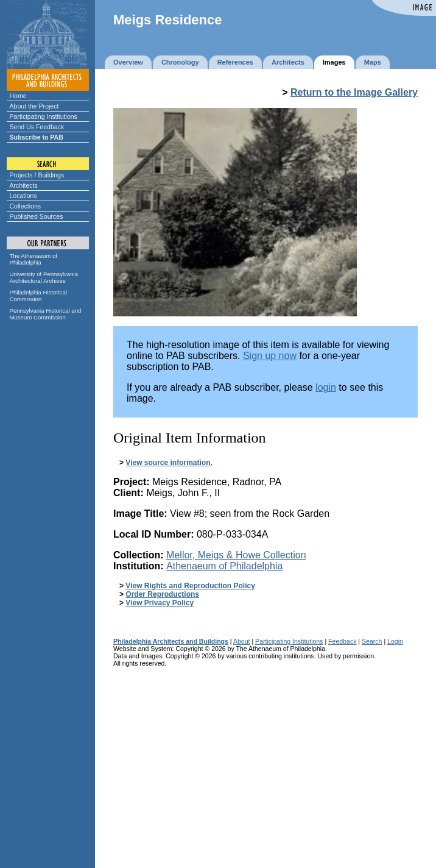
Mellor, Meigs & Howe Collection (236, 555)
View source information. (169, 463)
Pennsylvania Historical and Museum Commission (46, 314)
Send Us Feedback (37, 127)
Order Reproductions (162, 594)
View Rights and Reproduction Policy (190, 586)
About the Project (34, 106)
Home (18, 96)
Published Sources (37, 216)
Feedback (342, 641)
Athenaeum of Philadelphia (224, 566)
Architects (24, 185)
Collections (26, 206)
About (242, 641)
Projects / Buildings (37, 175)
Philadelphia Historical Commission (38, 296)
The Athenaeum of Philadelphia (33, 259)
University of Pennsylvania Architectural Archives (44, 277)
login (326, 387)
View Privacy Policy (160, 603)
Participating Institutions (44, 116)
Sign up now (270, 356)
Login (395, 641)
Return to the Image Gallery (354, 92)
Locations (23, 196)
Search (372, 641)
